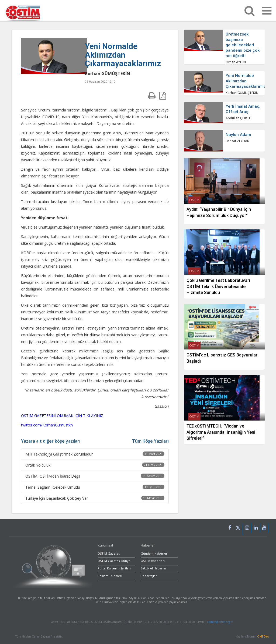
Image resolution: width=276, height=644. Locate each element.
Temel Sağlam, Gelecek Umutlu (95, 487)
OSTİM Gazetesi (109, 553)
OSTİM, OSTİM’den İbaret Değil (95, 476)
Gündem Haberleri (154, 553)
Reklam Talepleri (110, 576)
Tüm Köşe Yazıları (150, 441)
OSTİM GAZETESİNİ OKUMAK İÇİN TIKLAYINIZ (62, 416)
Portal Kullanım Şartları (114, 568)
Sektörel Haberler (154, 568)
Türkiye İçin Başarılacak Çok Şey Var (95, 498)
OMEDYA (263, 636)
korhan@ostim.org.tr (220, 622)
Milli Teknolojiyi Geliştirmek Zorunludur (95, 454)
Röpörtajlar (149, 576)
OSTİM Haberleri (153, 561)
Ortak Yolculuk (95, 465)
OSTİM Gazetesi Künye (114, 561)
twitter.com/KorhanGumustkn (47, 425)
